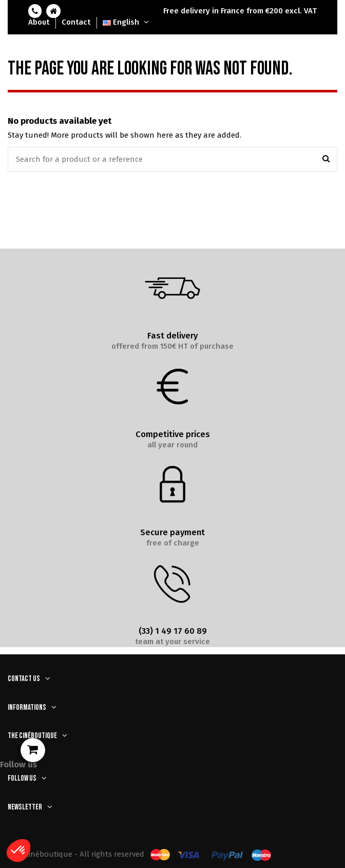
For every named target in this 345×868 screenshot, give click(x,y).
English (127, 22)
